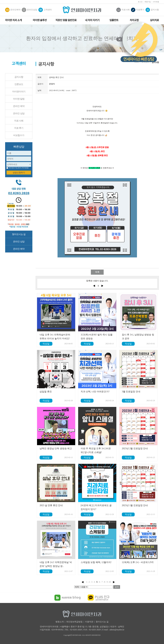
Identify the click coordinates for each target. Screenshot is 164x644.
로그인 (140, 2)
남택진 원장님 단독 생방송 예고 (56, 448)
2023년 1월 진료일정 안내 (135, 505)
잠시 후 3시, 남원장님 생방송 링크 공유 (138, 337)
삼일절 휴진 (46, 392)
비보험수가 (19, 135)
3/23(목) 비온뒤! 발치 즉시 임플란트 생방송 (97, 337)
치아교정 (134, 20)
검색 (117, 587)
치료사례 (123, 10)
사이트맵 (156, 2)
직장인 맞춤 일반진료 (66, 20)
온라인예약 (13, 10)
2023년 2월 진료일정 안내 (135, 448)
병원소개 (60, 622)
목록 (97, 272)
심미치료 (154, 20)
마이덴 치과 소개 (13, 20)
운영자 (52, 84)
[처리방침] (25, 168)
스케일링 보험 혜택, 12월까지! (96, 562)
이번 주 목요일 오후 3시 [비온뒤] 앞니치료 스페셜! (96, 450)
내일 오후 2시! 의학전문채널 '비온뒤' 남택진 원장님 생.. (56, 564)
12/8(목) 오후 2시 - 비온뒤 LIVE (138, 562)
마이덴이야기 (19, 92)
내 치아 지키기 (92, 20)
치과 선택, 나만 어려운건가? (95, 392)
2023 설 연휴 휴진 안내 (51, 505)
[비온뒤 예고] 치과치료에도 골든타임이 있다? (96, 507)
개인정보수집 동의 (15, 168)
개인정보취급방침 (74, 622)
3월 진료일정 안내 (131, 392)
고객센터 (45, 10)
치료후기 (138, 10)
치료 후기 (19, 128)
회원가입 (148, 2)
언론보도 (19, 84)
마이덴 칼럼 (19, 99)
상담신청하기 (19, 173)
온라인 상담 (19, 113)
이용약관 (89, 622)
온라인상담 (29, 10)
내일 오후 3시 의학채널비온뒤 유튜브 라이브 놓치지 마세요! (55, 337)
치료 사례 (19, 121)
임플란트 (114, 20)
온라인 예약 (19, 106)
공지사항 (152, 10)
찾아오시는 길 (19, 234)
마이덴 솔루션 (40, 20)
